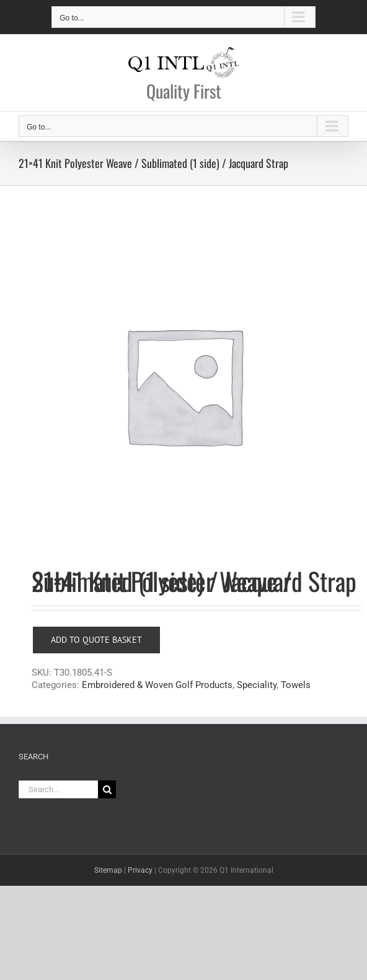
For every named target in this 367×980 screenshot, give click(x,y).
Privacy (140, 870)
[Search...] (58, 789)
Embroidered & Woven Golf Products (157, 685)
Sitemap (108, 870)
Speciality (257, 685)
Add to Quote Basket (96, 640)
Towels (296, 685)
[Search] (107, 789)
